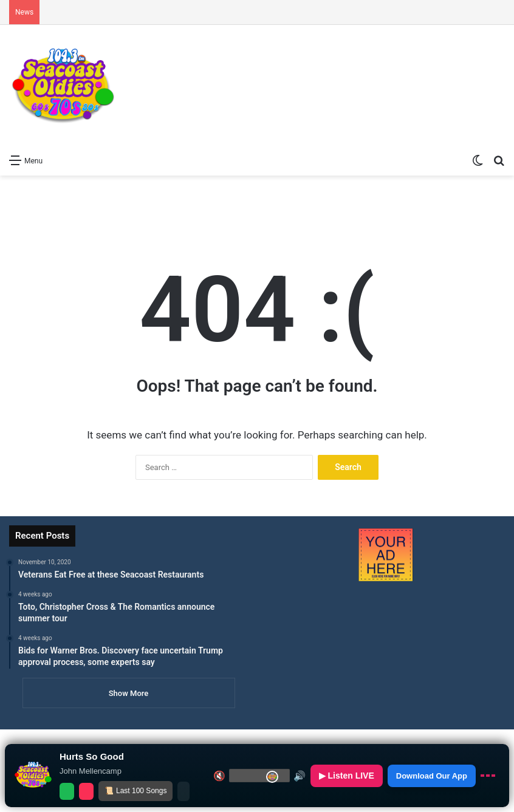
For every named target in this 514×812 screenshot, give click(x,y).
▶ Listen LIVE (347, 776)
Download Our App (432, 776)
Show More (129, 693)
